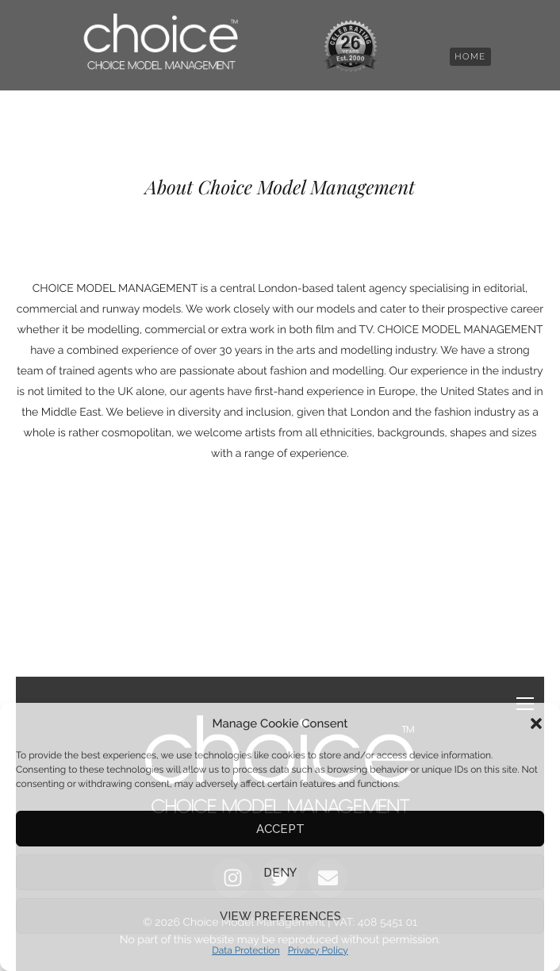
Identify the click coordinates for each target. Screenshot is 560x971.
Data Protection (246, 950)
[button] (536, 723)
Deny (280, 873)
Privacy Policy (318, 950)
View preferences (280, 916)
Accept (280, 829)
